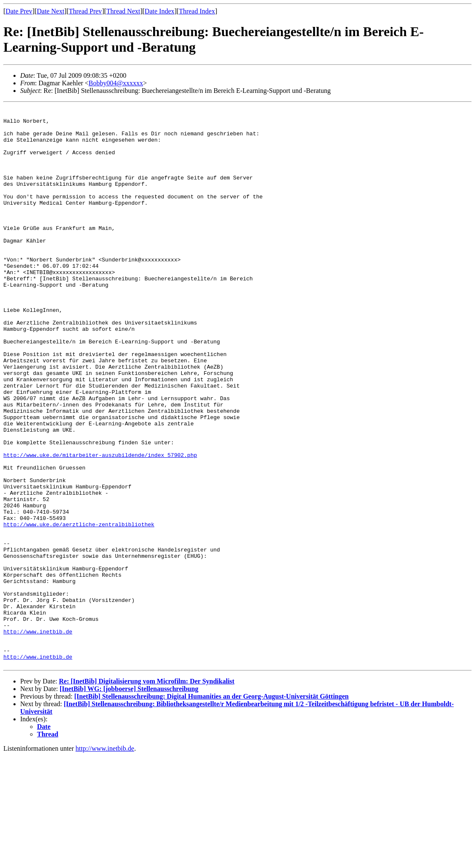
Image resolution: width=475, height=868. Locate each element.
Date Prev (19, 11)
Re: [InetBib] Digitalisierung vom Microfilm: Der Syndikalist (147, 793)
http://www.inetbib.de (38, 737)
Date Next (51, 11)
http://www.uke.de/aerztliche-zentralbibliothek (79, 609)
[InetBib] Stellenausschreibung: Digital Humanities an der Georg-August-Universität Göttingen (211, 809)
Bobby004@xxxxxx (116, 83)
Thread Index (197, 11)
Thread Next (123, 11)
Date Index (160, 11)
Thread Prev (85, 11)
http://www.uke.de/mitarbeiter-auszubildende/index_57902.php (100, 525)
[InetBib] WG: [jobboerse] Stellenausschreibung (129, 801)
